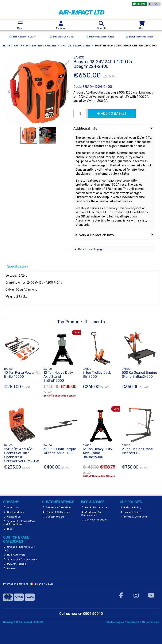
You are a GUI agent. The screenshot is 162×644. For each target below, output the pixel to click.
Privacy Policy (131, 512)
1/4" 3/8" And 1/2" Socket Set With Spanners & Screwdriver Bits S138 (22, 455)
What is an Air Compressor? (91, 514)
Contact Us (12, 517)
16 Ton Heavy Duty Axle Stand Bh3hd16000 (97, 453)
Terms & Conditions (134, 517)
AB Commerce (150, 622)
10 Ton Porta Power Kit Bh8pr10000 (22, 375)
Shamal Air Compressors (21, 559)
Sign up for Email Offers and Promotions (19, 523)
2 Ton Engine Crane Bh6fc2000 (137, 451)
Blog (8, 529)
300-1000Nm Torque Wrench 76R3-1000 (60, 451)
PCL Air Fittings (15, 564)
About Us (11, 507)
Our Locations (14, 512)
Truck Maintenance (95, 507)
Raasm (10, 568)
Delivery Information (57, 507)
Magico (120, 622)
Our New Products (94, 520)
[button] (67, 63)
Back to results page (91, 249)
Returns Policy (131, 507)
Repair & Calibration (56, 512)
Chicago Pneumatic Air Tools (19, 548)
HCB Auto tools (15, 555)
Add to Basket (112, 113)
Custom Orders (54, 517)
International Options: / (28, 584)
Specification (18, 266)
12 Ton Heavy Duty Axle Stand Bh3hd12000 (58, 377)
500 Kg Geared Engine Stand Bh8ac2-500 (139, 375)
